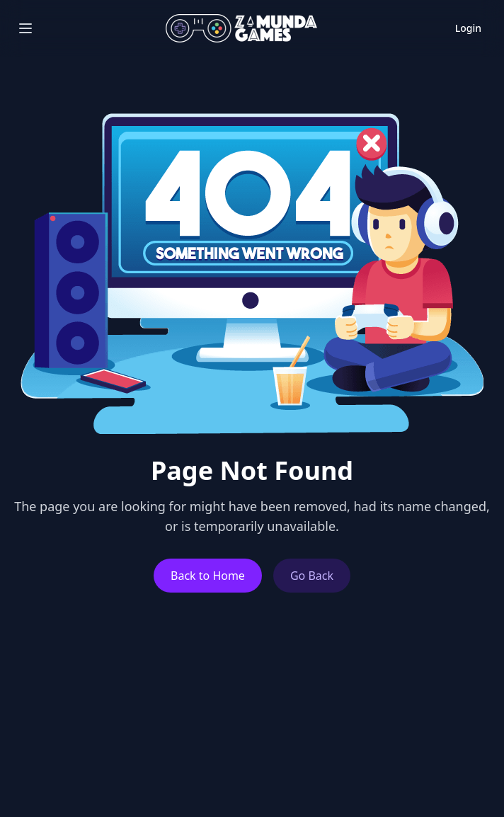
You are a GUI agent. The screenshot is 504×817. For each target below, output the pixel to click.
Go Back (312, 576)
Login (468, 28)
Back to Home (208, 576)
